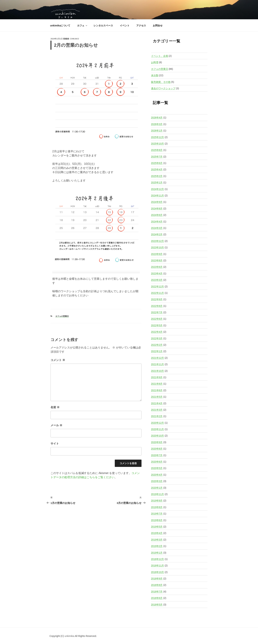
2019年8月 (157, 507)
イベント (125, 26)
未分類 (155, 75)
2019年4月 (157, 533)
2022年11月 (158, 293)
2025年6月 (157, 163)
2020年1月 (157, 488)
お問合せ (158, 26)
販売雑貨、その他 (161, 82)
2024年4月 (157, 222)
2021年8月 (157, 384)
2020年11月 (158, 429)
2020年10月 (158, 436)
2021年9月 (157, 377)
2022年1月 (157, 351)
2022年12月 (158, 286)
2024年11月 (158, 196)
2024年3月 (157, 228)
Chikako (75, 39)
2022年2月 (157, 345)
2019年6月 (157, 520)
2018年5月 (157, 605)
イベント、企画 (160, 56)
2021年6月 (157, 390)
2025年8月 (157, 150)
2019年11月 (158, 494)
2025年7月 (157, 157)
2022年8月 (157, 306)
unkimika (70, 636)
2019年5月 (157, 527)
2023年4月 (157, 273)
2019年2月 (157, 546)
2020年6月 (157, 462)
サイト (55, 444)
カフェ (82, 26)
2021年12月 (158, 358)
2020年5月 (157, 468)
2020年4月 (157, 475)
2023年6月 (157, 267)
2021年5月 (157, 397)
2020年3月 (157, 481)
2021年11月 (158, 364)
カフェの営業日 (62, 316)
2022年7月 (157, 312)
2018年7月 (157, 592)
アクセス (141, 26)
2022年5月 (157, 325)
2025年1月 (157, 182)
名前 (55, 407)
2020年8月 (157, 449)
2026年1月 (157, 131)
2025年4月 (157, 169)
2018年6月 (157, 598)
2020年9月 (157, 442)
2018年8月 (157, 585)
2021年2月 (157, 416)
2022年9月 (157, 299)
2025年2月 (157, 176)
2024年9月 (157, 202)
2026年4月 (157, 118)
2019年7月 (157, 514)
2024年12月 (158, 189)
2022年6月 (157, 319)
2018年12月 (158, 559)
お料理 (155, 62)
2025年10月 (158, 144)
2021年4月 (157, 403)
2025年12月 (158, 137)
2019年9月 (157, 501)
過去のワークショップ (163, 88)
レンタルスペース (103, 26)
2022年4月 (157, 332)
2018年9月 (157, 579)
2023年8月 (157, 260)
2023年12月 (158, 241)
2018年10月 (158, 572)
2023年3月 (157, 280)
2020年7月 (157, 455)
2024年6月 (157, 215)
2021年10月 (158, 371)
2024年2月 (157, 234)
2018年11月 (158, 566)
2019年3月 (157, 540)
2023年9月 (157, 254)
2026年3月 (157, 124)
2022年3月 (157, 338)
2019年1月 (157, 553)
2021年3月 (157, 410)
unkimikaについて (60, 26)
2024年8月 (157, 209)
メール (56, 425)
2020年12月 (158, 423)
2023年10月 (158, 247)
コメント (58, 360)
